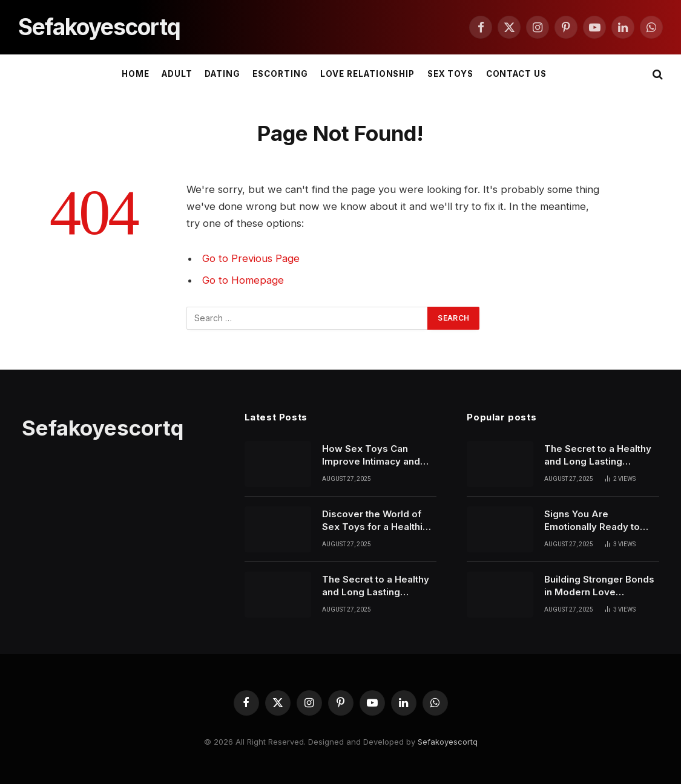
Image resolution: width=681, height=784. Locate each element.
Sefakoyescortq (448, 742)
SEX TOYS (451, 74)
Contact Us (516, 74)
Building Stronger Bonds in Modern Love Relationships (599, 586)
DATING (222, 74)
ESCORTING (280, 74)
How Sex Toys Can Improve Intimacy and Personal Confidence (371, 456)
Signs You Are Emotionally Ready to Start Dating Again (592, 521)
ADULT (177, 74)
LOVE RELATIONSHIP (367, 74)
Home (136, 74)
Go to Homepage (243, 280)
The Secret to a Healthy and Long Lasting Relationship (376, 586)
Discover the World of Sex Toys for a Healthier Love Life (377, 521)
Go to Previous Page (251, 258)
